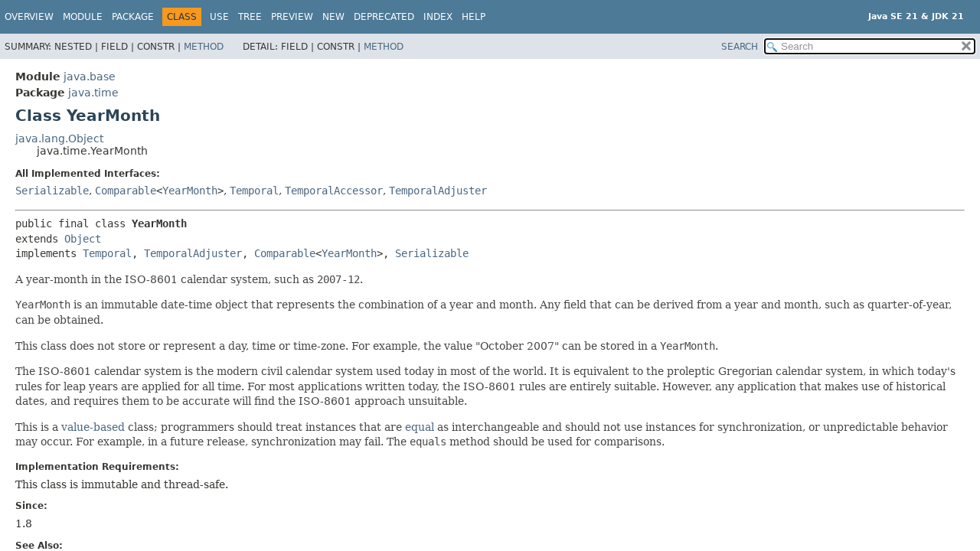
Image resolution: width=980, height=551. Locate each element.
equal (420, 427)
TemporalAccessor (334, 191)
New (333, 17)
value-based (93, 427)
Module (83, 17)
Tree (250, 17)
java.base (90, 77)
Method (204, 47)
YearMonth (190, 191)
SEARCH (740, 47)
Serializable (52, 191)
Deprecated (384, 17)
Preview (292, 17)
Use (219, 17)
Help (474, 17)
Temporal (254, 191)
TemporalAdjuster (438, 191)
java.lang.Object (59, 139)
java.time (93, 93)
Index (438, 17)
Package (133, 17)
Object (83, 239)
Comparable (126, 191)
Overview (29, 17)
